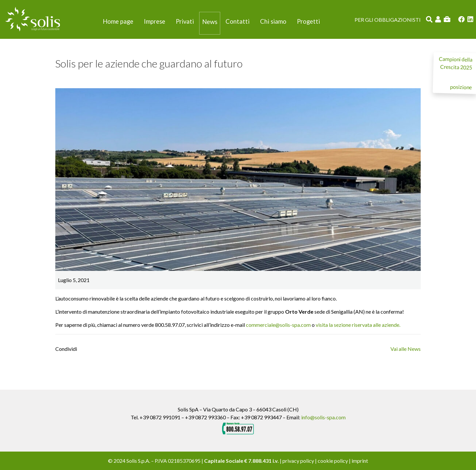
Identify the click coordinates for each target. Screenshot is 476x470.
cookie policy (333, 461)
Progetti (308, 21)
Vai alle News (406, 349)
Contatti (238, 21)
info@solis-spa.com (323, 417)
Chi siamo (273, 21)
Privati (185, 21)
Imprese (155, 21)
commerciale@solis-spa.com (278, 325)
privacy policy (298, 461)
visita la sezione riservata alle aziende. (358, 325)
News (210, 22)
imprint (360, 461)
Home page (118, 21)
